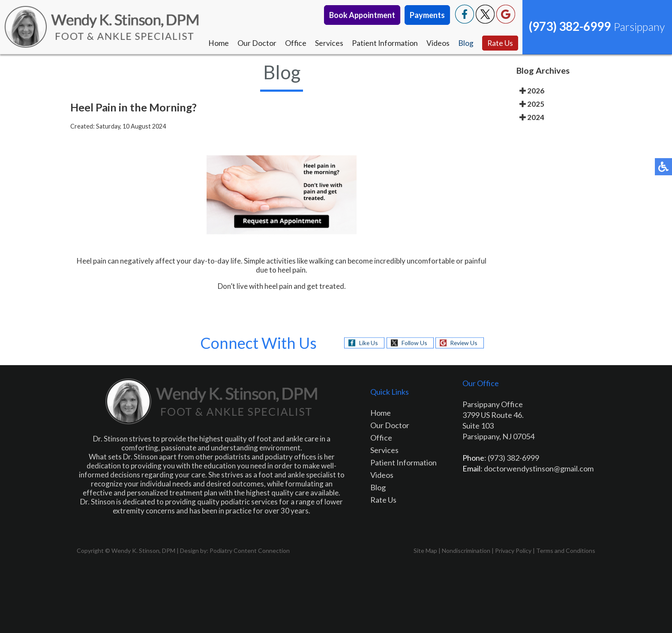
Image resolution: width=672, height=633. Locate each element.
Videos (438, 43)
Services (328, 43)
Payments (427, 15)
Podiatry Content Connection (250, 550)
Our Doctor (256, 43)
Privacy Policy (513, 550)
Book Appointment (362, 15)
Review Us (465, 343)
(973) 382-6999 (570, 26)
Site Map (425, 550)
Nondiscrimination (466, 550)
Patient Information (384, 43)
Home (217, 43)
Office (295, 43)
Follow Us (414, 343)
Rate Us (500, 43)
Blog (465, 43)
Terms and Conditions (566, 550)
